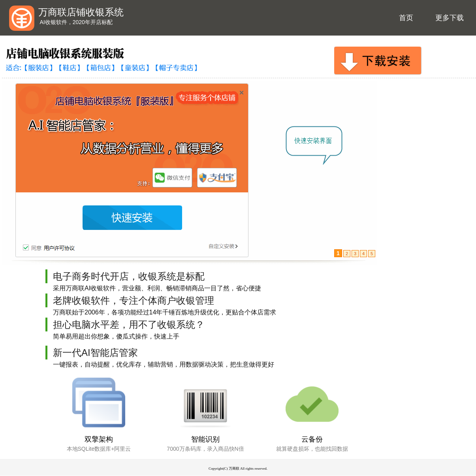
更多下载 (450, 18)
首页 (406, 18)
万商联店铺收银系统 (81, 12)
